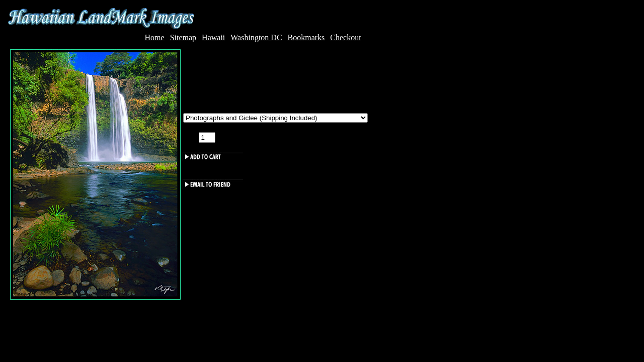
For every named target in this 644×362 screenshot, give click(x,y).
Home (155, 37)
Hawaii (213, 37)
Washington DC (256, 37)
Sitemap (183, 37)
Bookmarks (306, 37)
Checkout (345, 37)
